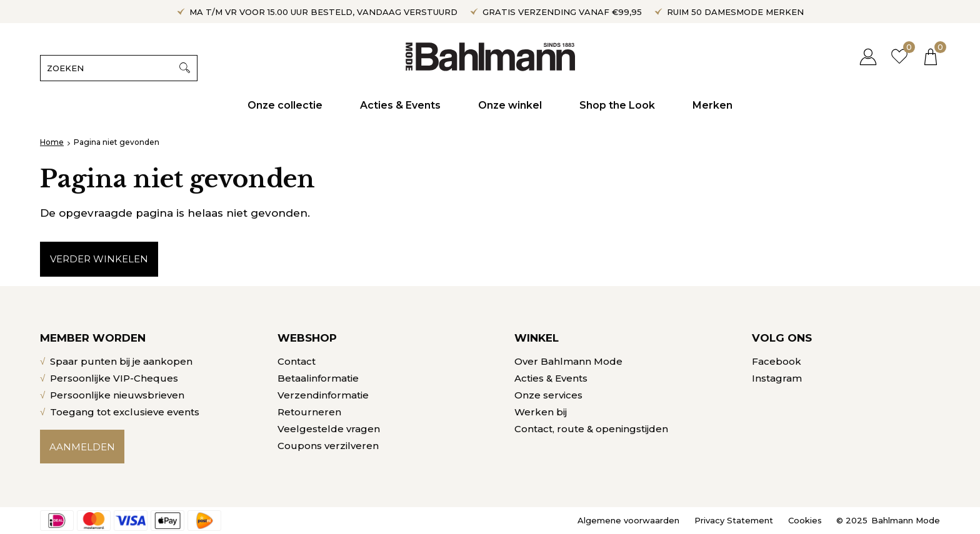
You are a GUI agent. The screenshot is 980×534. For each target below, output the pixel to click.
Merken (712, 105)
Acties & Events (400, 105)
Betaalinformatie (318, 378)
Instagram (777, 378)
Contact (297, 361)
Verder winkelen (99, 259)
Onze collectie (285, 105)
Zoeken (184, 68)
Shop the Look (617, 105)
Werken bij (541, 412)
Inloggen (868, 57)
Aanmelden (82, 447)
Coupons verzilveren (328, 446)
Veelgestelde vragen (329, 429)
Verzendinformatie (323, 395)
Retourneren (309, 412)
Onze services (548, 395)
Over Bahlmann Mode (568, 361)
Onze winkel (510, 105)
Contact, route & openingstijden (591, 429)
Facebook (777, 361)
